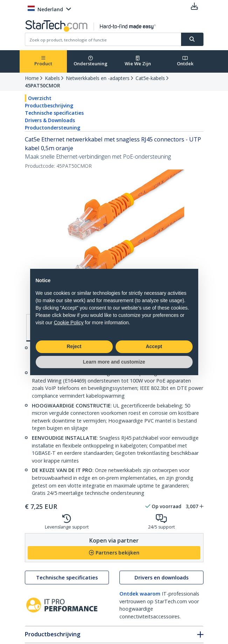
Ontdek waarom (140, 594)
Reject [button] (74, 346)
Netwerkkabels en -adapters (98, 78)
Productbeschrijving (49, 105)
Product (43, 61)
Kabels (52, 78)
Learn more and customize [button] (114, 362)
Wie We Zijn (138, 61)
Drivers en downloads (161, 577)
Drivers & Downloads (50, 120)
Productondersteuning (53, 128)
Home (32, 78)
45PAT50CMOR (43, 85)
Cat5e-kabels (150, 78)
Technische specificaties (54, 113)
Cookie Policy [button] (69, 323)
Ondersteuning (91, 61)
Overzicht (40, 98)
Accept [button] (154, 346)
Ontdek (185, 61)
